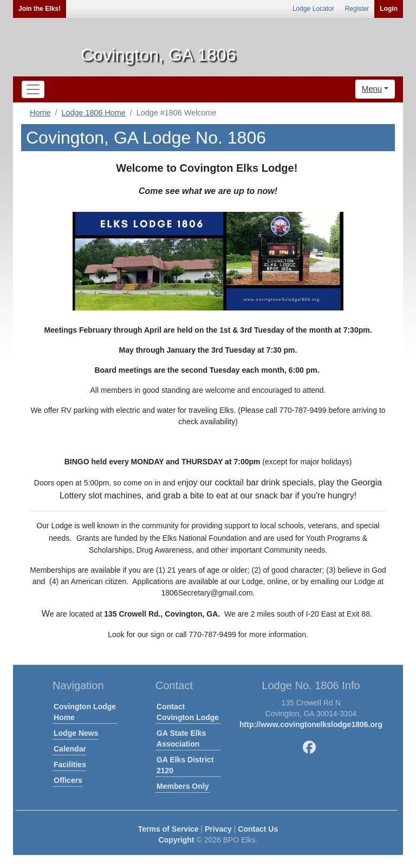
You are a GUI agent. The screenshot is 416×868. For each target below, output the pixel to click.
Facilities (70, 765)
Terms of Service (168, 829)
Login (389, 9)
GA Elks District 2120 (185, 765)
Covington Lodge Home (85, 712)
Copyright (176, 840)
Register (357, 9)
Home (40, 113)
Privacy (218, 829)
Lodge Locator (313, 9)
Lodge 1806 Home (93, 113)
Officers (68, 780)
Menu (372, 89)
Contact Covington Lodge (188, 712)
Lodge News (76, 733)
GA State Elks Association (181, 739)
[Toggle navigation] (33, 89)
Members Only (183, 786)
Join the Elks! (40, 9)
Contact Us (258, 829)
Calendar (70, 749)
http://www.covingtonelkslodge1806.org (311, 724)
